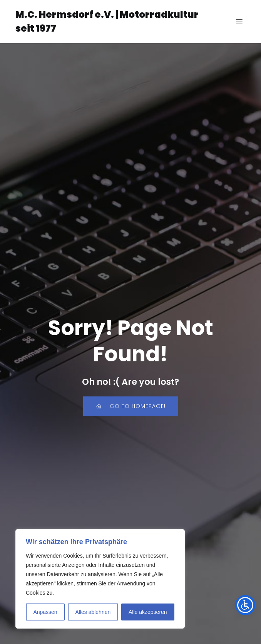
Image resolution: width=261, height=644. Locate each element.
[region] (100, 579)
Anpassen (45, 612)
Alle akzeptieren (148, 612)
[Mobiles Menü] (239, 22)
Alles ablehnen (93, 612)
